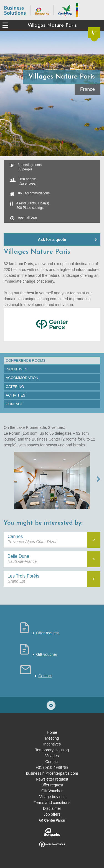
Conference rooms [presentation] (26, 360)
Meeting (52, 738)
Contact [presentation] (14, 404)
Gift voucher (46, 654)
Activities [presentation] (16, 395)
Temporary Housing (52, 750)
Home (52, 732)
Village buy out (52, 797)
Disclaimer (52, 808)
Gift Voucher (52, 791)
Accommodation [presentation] (22, 378)
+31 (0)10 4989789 (52, 767)
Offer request (47, 633)
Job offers (52, 814)
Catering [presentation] (15, 387)
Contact (45, 676)
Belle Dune (18, 556)
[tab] (52, 360)
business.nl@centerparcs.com (52, 773)
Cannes (15, 536)
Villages (52, 756)
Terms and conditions (52, 803)
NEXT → (99, 479)
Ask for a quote (52, 239)
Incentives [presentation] (17, 369)
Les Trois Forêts (23, 576)
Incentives (52, 744)
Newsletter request (52, 779)
